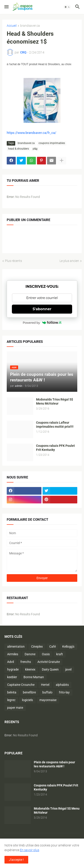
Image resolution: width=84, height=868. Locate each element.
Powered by (42, 323)
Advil (11, 662)
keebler (12, 677)
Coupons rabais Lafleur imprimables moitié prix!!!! (55, 425)
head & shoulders (18, 149)
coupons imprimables (52, 143)
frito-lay (64, 692)
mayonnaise (48, 700)
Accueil (12, 26)
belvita (12, 692)
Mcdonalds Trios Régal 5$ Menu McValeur (55, 402)
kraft (60, 654)
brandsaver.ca (30, 26)
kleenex (30, 669)
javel (68, 669)
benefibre (29, 692)
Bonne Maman (34, 677)
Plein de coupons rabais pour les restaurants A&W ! (54, 764)
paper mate (15, 708)
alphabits (62, 685)
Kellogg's (68, 647)
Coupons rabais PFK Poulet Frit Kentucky (55, 448)
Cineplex (37, 647)
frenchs (26, 662)
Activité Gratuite (49, 662)
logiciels (27, 700)
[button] (6, 7)
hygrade (13, 669)
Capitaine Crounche (21, 685)
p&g (35, 149)
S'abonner (42, 309)
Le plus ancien (69, 261)
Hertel (45, 685)
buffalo (47, 692)
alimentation (16, 647)
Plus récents (13, 261)
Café (53, 647)
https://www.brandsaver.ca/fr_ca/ (31, 133)
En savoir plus (30, 850)
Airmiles (13, 654)
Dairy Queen (50, 669)
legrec (11, 700)
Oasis (46, 654)
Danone (30, 654)
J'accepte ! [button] (16, 860)
